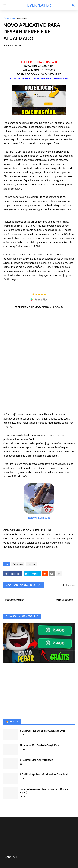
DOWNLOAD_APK (39, 518)
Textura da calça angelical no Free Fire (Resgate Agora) (44, 791)
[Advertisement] (39, 361)
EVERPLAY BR (39, 5)
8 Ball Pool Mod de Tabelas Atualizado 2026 (43, 731)
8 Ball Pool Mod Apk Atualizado (37, 760)
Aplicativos (22, 18)
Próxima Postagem (64, 600)
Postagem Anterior (14, 600)
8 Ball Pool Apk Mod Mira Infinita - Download (44, 774)
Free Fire (31, 564)
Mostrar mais (68, 585)
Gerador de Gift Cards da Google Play (39, 745)
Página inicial (9, 18)
